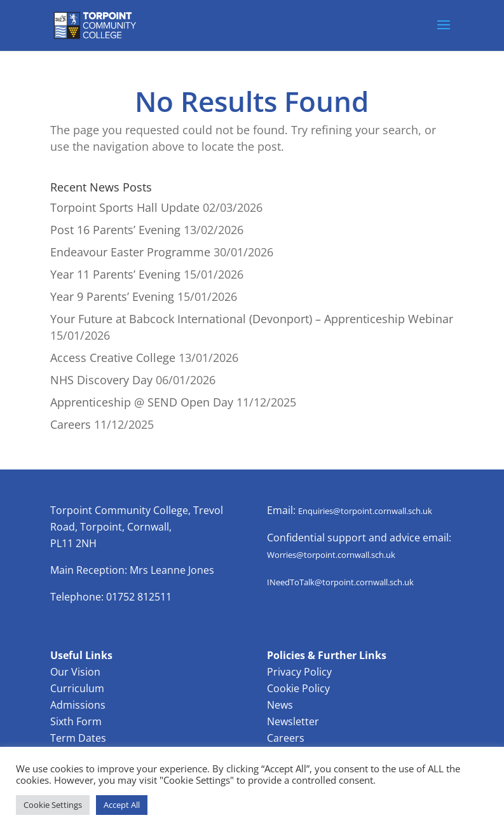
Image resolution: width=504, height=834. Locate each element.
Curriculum (77, 688)
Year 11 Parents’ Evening (115, 274)
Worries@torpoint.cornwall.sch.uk (331, 555)
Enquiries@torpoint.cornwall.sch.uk (365, 511)
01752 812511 (139, 597)
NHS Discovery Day (101, 380)
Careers (71, 424)
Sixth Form (76, 721)
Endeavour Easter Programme (130, 252)
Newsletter (293, 721)
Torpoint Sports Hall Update (125, 207)
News (280, 705)
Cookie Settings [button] (53, 805)
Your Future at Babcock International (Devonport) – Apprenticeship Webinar (252, 319)
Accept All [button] (122, 805)
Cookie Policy (298, 688)
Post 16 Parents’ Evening (115, 230)
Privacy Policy (299, 672)
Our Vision (75, 672)
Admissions (78, 705)
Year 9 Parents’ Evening (112, 296)
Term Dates (78, 738)
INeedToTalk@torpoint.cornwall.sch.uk (340, 582)
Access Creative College (113, 358)
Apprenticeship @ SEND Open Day (142, 402)
